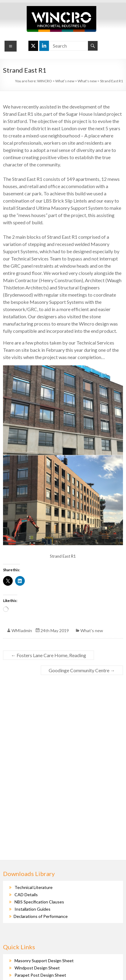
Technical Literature (34, 887)
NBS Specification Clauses (39, 902)
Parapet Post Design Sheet (40, 975)
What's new (92, 630)
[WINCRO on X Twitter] (33, 46)
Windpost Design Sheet (37, 968)
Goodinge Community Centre (82, 670)
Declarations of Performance (41, 916)
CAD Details (26, 895)
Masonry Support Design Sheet (44, 961)
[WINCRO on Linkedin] (44, 46)
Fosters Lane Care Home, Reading (48, 655)
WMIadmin (22, 630)
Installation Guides (32, 909)
